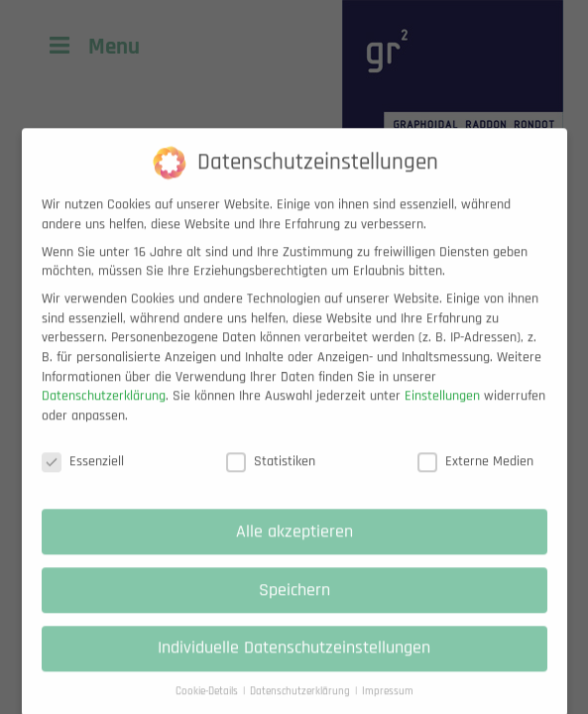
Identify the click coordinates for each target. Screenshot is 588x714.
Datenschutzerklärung (104, 411)
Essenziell (83, 476)
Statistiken (271, 476)
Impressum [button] (388, 706)
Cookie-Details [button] (208, 706)
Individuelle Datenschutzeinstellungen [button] (294, 663)
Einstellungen (442, 411)
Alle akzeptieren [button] (294, 546)
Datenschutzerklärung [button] (301, 706)
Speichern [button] (294, 605)
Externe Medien (475, 476)
